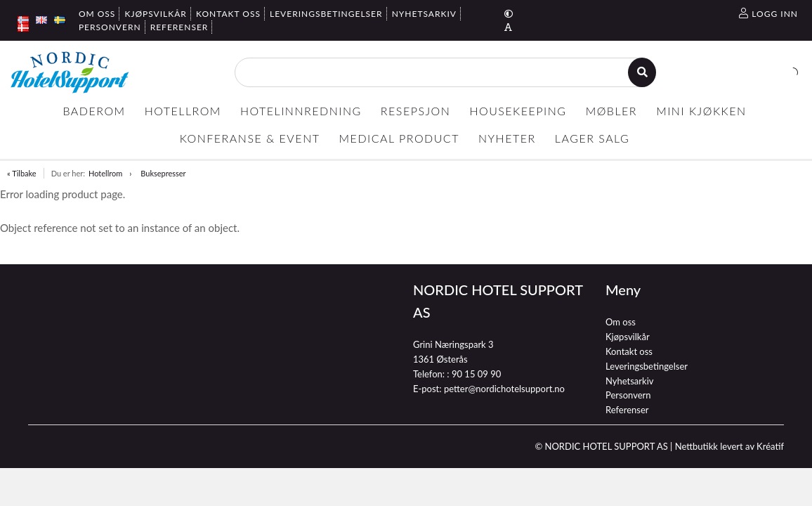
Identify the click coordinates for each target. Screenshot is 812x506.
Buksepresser (163, 173)
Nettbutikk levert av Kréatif (729, 446)
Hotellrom (105, 173)
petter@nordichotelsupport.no (504, 389)
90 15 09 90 (476, 374)
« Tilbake (22, 173)
